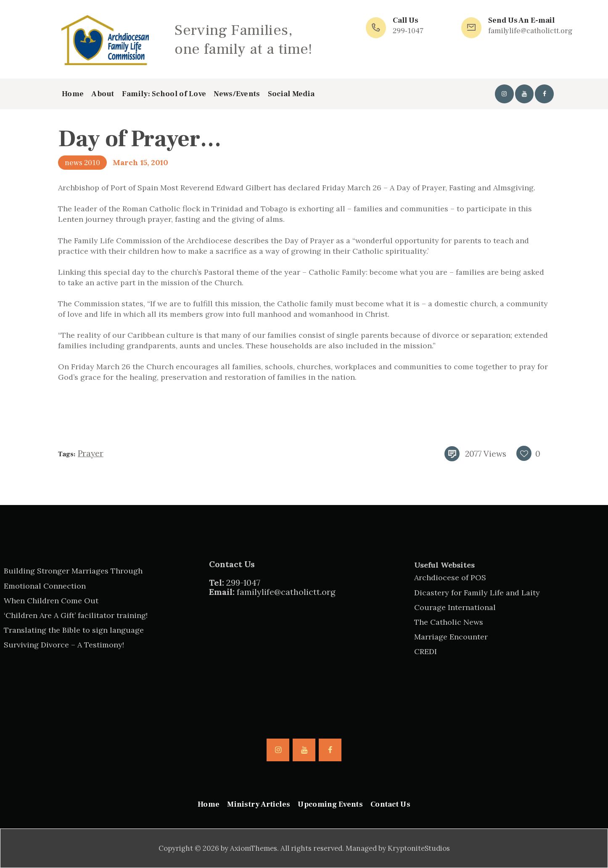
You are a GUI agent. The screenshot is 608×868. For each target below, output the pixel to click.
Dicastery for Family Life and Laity (477, 593)
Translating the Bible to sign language (74, 630)
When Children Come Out (51, 601)
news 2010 (82, 163)
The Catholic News (449, 622)
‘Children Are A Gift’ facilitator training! (76, 615)
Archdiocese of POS (450, 577)
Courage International (455, 607)
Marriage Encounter (451, 637)
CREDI (426, 651)
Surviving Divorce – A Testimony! (64, 645)
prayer (91, 453)
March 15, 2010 (140, 162)
